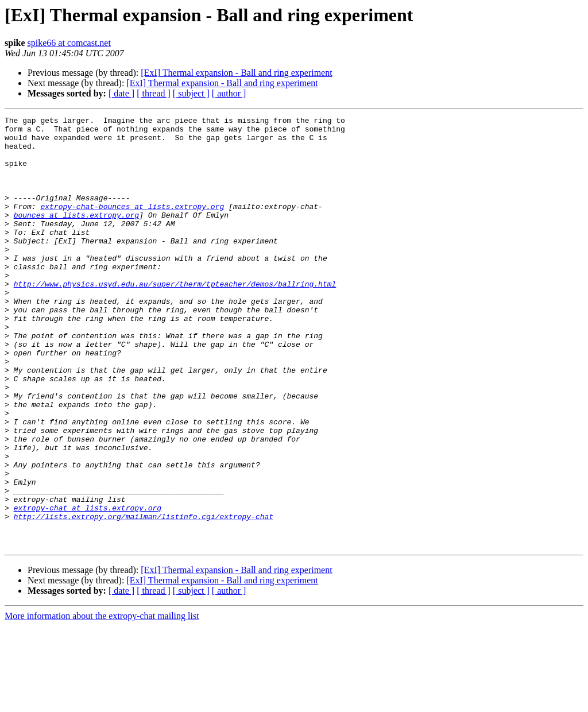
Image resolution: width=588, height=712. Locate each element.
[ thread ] (154, 93)
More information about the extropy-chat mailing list (102, 702)
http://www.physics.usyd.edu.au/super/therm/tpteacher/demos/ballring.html (175, 318)
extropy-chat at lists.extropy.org (88, 587)
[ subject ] (191, 93)
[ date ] (121, 93)
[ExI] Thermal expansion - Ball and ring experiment (236, 73)
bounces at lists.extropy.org (76, 235)
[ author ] (229, 93)
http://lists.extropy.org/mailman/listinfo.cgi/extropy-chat (144, 597)
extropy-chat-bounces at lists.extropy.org (132, 225)
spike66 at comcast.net (69, 43)
